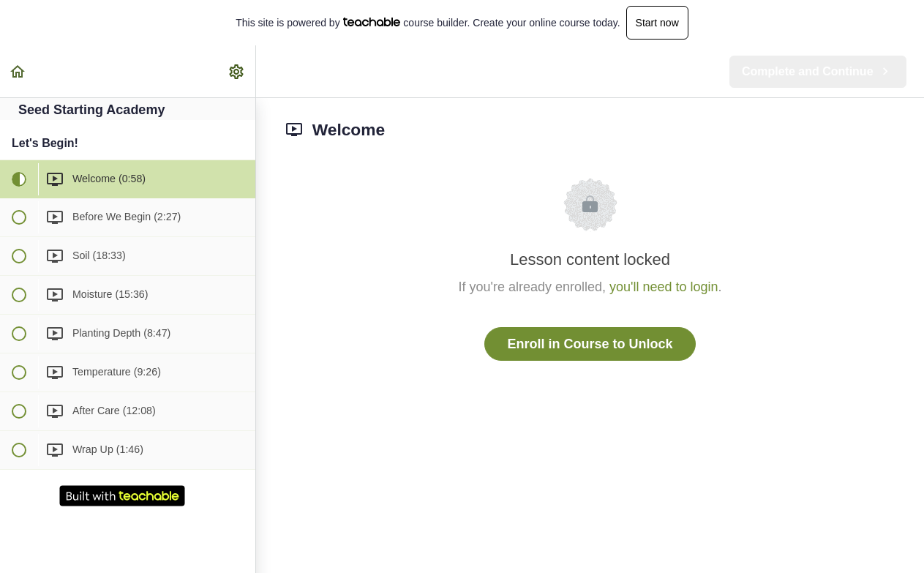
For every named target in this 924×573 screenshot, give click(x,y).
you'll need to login (664, 287)
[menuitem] (237, 71)
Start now (657, 23)
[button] (18, 71)
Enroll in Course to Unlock (590, 344)
